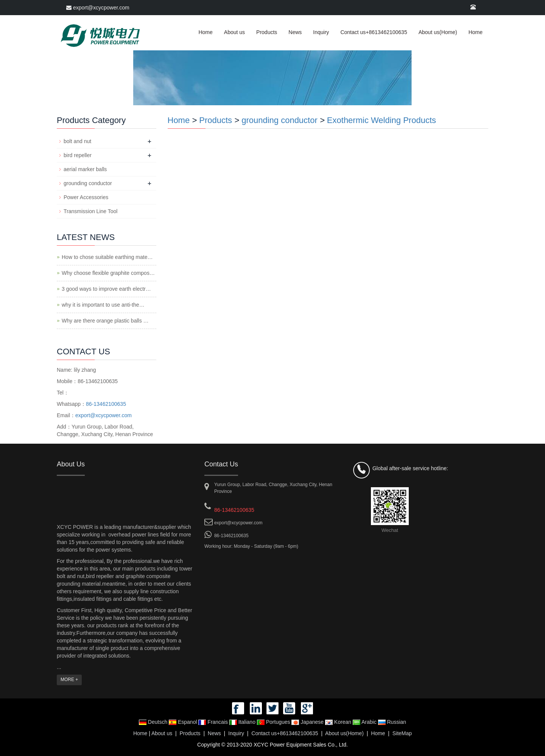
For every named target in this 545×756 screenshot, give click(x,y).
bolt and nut (77, 141)
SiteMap (402, 733)
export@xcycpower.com (98, 8)
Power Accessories (86, 197)
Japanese (308, 722)
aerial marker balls (85, 169)
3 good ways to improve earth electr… (106, 289)
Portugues (274, 722)
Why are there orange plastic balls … (105, 321)
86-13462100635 (106, 404)
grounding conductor (280, 120)
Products (267, 32)
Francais (214, 722)
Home (205, 32)
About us (234, 32)
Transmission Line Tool (90, 211)
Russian (392, 722)
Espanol (184, 722)
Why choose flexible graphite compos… (108, 273)
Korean (339, 722)
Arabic (365, 722)
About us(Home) (438, 32)
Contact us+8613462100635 (374, 32)
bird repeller (78, 155)
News (295, 32)
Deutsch (154, 722)
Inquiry (321, 32)
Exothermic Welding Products (381, 120)
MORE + (69, 680)
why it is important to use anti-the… (103, 305)
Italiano (243, 722)
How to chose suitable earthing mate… (107, 257)
